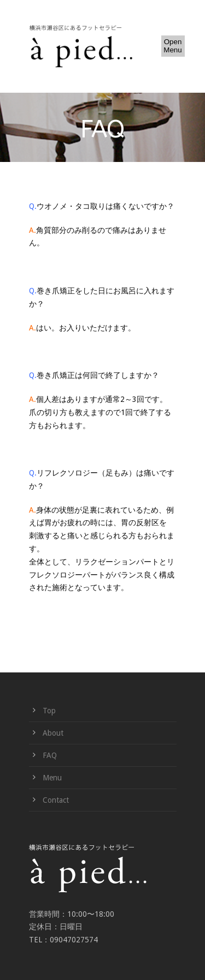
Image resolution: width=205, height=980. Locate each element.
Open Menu (172, 46)
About (53, 733)
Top (49, 711)
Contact (56, 800)
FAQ (50, 755)
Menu (52, 778)
